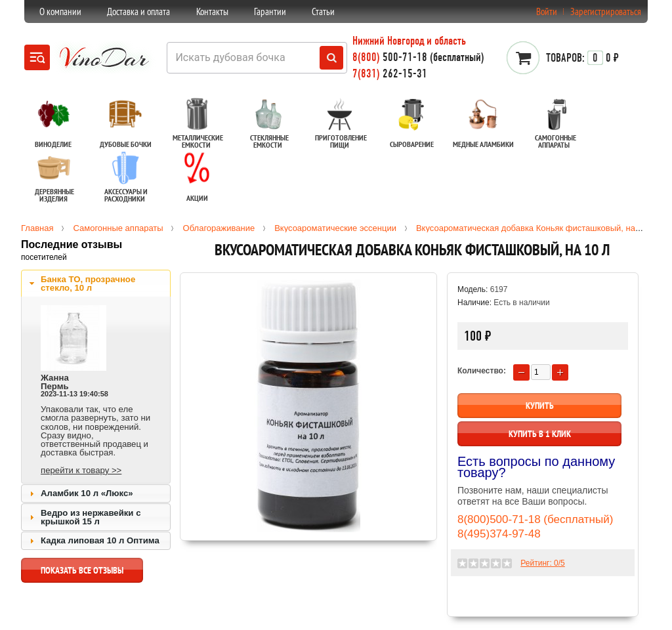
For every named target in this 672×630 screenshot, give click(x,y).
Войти (547, 11)
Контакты (212, 11)
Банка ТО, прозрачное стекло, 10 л (88, 283)
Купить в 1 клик (540, 434)
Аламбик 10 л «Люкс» (87, 493)
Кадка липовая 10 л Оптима (100, 540)
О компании (60, 11)
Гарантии (270, 11)
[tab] (96, 283)
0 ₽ (582, 58)
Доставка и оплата (138, 11)
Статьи (323, 11)
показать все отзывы (82, 574)
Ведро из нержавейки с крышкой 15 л (91, 517)
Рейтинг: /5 (542, 563)
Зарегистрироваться (606, 11)
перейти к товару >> (81, 470)
